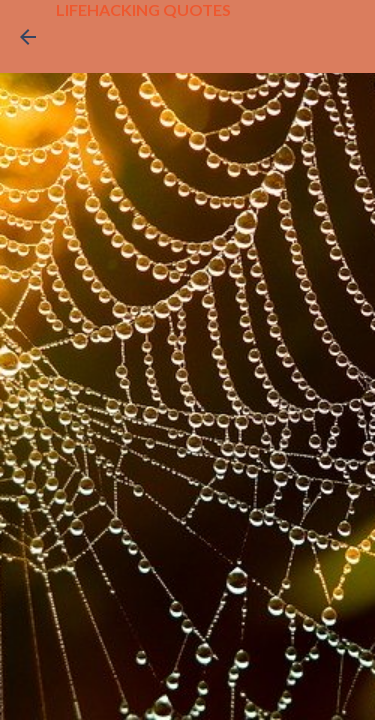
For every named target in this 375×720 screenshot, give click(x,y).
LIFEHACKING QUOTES (143, 9)
